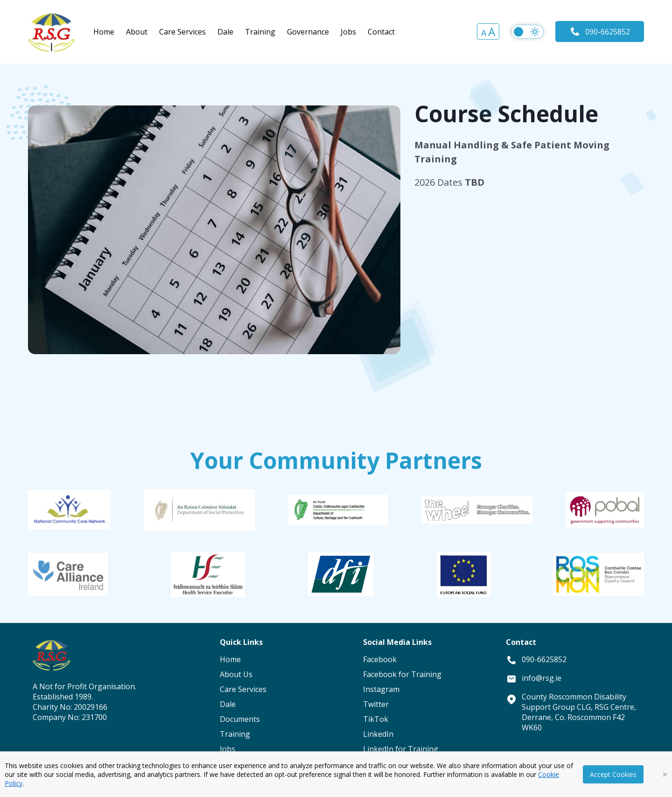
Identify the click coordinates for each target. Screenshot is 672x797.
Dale (225, 32)
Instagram (381, 689)
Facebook (380, 659)
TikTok (376, 719)
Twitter (376, 704)
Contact (381, 32)
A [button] (484, 33)
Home (104, 32)
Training (260, 32)
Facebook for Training (402, 674)
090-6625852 (600, 31)
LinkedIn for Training (401, 749)
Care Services (182, 32)
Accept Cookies (613, 774)
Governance (308, 32)
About (137, 32)
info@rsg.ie (542, 678)
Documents (240, 719)
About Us (236, 674)
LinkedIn (378, 734)
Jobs (348, 32)
